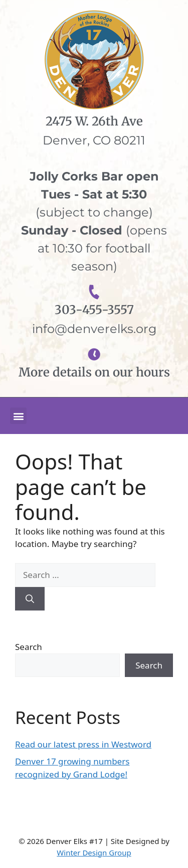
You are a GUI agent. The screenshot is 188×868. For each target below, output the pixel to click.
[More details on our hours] (94, 354)
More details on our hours (94, 372)
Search (29, 647)
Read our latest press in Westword (83, 744)
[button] (18, 416)
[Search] (30, 599)
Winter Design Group (94, 852)
